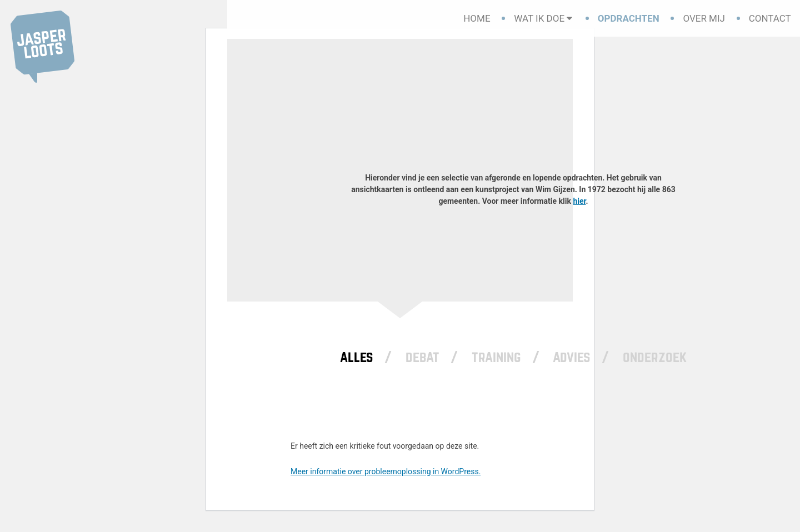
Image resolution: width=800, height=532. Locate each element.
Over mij (704, 18)
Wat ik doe (539, 18)
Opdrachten (629, 18)
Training (496, 357)
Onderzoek (655, 357)
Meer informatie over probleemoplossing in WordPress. (386, 471)
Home (477, 18)
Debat (422, 357)
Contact (770, 18)
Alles (357, 357)
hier (579, 201)
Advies (572, 357)
